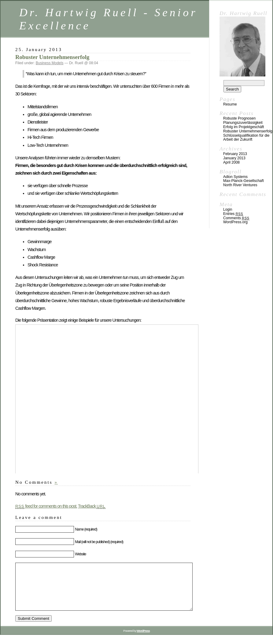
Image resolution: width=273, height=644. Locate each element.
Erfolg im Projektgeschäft (243, 127)
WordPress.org (235, 222)
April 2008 (231, 162)
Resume (230, 104)
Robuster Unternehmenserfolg (52, 57)
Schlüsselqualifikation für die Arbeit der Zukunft (246, 138)
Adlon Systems (235, 177)
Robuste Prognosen (239, 118)
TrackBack (92, 506)
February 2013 (235, 154)
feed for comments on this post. (46, 506)
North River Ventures (240, 185)
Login (228, 209)
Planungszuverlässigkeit (243, 123)
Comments (236, 218)
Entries (233, 214)
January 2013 (234, 158)
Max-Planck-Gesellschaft (243, 181)
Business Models (50, 63)
